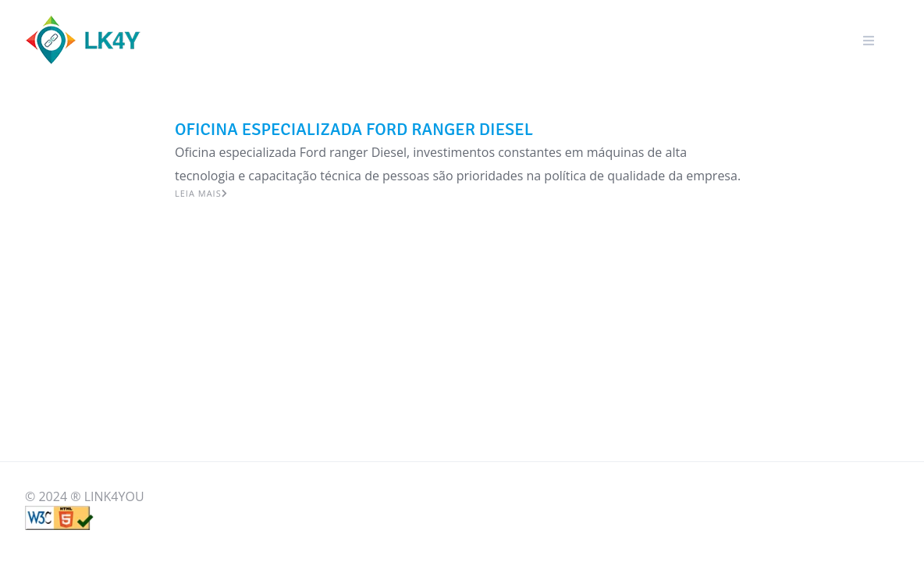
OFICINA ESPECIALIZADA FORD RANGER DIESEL (354, 129)
